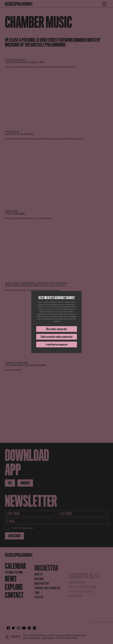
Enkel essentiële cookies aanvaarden (56, 337)
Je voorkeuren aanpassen (57, 344)
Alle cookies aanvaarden (56, 329)
